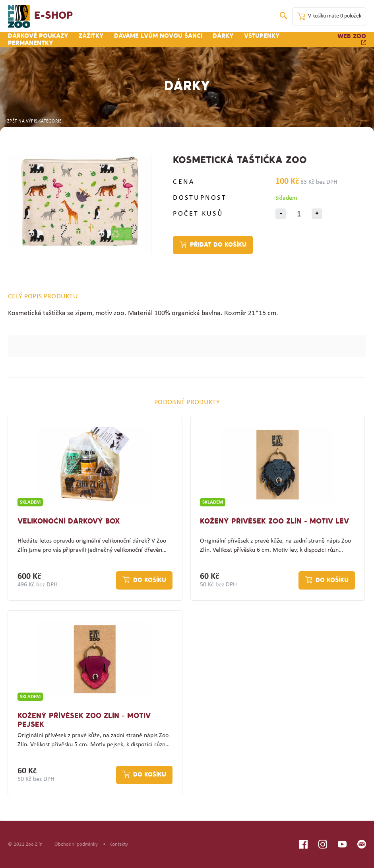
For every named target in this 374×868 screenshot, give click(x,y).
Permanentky (31, 43)
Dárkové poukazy (38, 36)
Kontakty (119, 844)
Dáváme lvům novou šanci (158, 36)
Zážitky (91, 36)
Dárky (223, 36)
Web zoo (352, 39)
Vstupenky (262, 36)
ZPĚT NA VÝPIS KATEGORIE (32, 121)
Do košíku (150, 580)
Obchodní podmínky (76, 844)
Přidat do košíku (218, 245)
